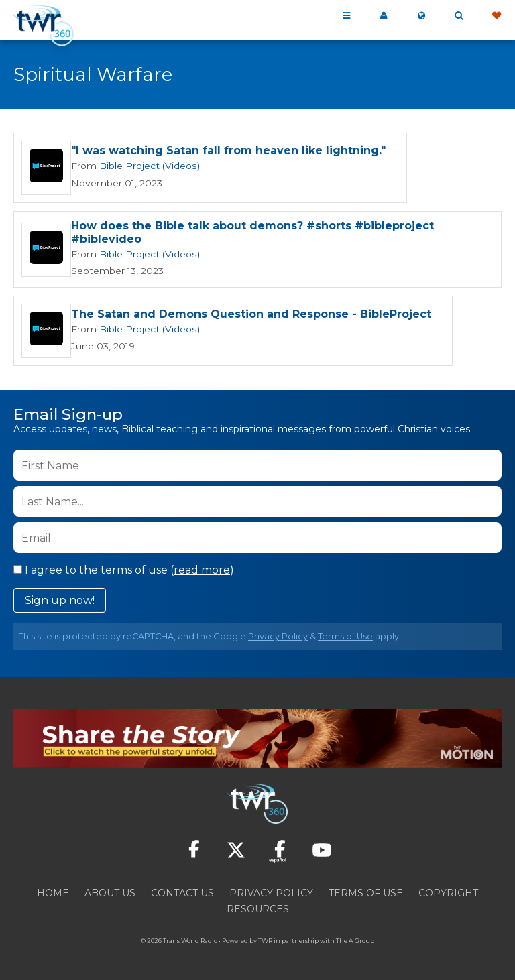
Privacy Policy (278, 635)
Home (53, 892)
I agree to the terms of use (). (125, 569)
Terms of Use (345, 635)
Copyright (448, 892)
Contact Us (182, 892)
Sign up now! (60, 599)
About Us (110, 892)
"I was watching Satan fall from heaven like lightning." (228, 152)
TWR (265, 939)
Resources (258, 908)
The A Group (355, 939)
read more (202, 569)
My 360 (384, 16)
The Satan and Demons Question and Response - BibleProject (251, 313)
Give (496, 16)
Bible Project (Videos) (144, 166)
